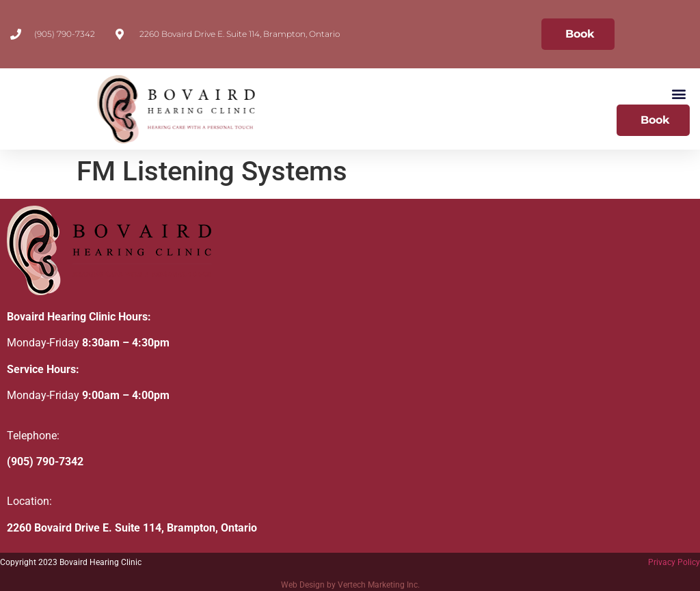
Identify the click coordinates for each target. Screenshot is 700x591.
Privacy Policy (674, 562)
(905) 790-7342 (45, 462)
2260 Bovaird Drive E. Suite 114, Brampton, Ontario (132, 528)
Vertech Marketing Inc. (379, 585)
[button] (678, 93)
